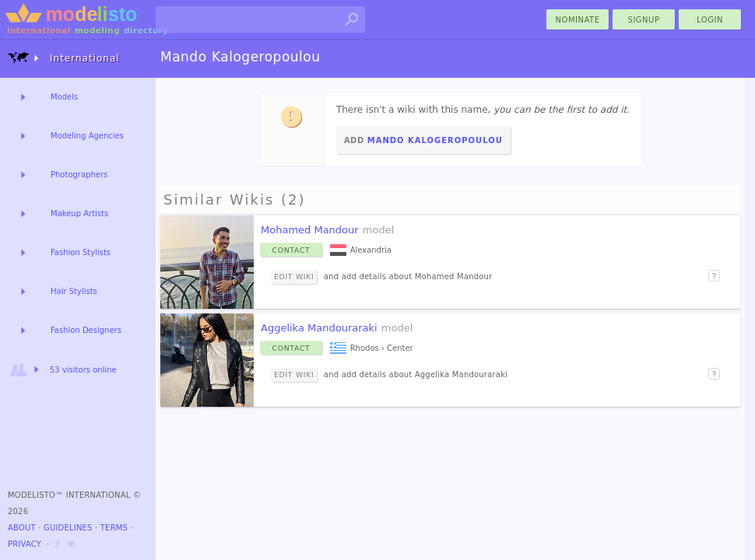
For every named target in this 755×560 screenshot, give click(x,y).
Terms (114, 528)
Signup (644, 20)
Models (64, 97)
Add (423, 140)
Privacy (25, 544)
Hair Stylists (74, 291)
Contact (291, 250)
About (22, 528)
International (64, 58)
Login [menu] (710, 20)
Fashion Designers (86, 330)
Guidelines (68, 528)
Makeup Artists (79, 213)
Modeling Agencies (87, 136)
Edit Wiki (294, 276)
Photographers (79, 175)
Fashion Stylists (81, 252)
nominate (578, 20)
